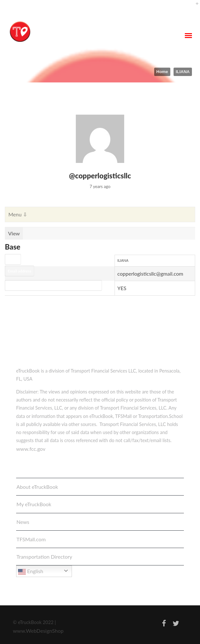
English (31, 572)
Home (162, 72)
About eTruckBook (37, 487)
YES (122, 288)
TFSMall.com (31, 539)
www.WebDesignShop (38, 631)
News (23, 522)
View (14, 233)
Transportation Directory (44, 557)
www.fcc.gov (31, 449)
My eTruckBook (34, 504)
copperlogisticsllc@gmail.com (150, 274)
